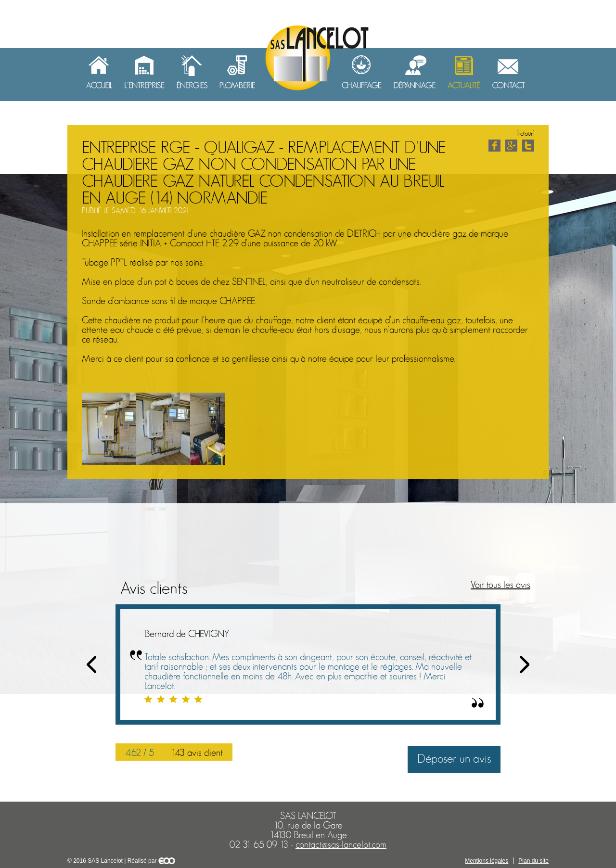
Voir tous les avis (500, 585)
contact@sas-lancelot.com (341, 845)
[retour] (526, 134)
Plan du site (533, 861)
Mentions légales (487, 861)
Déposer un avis (454, 759)
